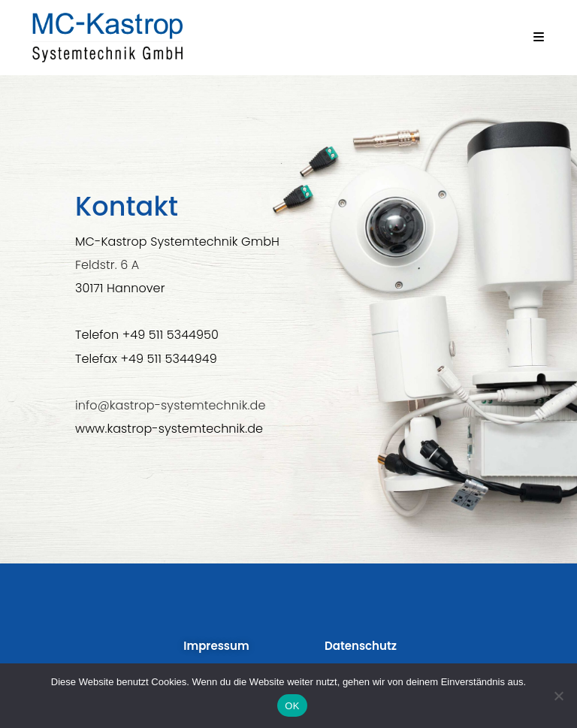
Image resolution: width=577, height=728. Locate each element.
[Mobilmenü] (539, 37)
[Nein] (558, 696)
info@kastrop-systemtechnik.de (170, 405)
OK (292, 706)
